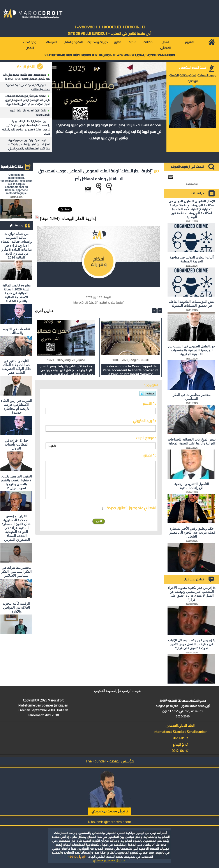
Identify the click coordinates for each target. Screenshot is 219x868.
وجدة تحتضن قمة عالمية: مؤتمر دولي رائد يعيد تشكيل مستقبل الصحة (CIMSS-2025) (27, 77)
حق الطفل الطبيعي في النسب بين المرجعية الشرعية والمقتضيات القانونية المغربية (192, 350)
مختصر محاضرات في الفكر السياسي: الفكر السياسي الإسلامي (16, 572)
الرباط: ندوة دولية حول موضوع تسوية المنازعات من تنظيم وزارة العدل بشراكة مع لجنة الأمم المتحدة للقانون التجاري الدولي (28, 144)
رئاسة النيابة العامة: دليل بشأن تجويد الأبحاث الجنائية (30, 113)
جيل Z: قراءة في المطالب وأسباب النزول (17, 444)
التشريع (190, 42)
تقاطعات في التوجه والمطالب (16, 331)
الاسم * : (149, 403)
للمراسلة (52, 42)
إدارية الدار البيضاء (79, 219)
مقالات (148, 42)
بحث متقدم (192, 184)
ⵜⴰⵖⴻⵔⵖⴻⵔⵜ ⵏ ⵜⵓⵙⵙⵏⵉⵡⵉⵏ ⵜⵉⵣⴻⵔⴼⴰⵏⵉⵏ (109, 27)
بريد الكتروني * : (144, 421)
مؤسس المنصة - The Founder (110, 761)
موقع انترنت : (146, 438)
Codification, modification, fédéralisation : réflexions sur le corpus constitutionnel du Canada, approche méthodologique (16, 184)
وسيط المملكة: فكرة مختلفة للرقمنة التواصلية (193, 78)
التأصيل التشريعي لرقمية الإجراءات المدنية (192, 486)
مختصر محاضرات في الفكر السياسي (192, 397)
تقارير (117, 42)
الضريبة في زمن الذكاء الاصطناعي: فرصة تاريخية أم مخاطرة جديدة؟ (16, 407)
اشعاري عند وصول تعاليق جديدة (131, 508)
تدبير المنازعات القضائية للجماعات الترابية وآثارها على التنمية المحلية (192, 441)
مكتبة (132, 42)
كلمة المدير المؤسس (193, 68)
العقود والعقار (73, 42)
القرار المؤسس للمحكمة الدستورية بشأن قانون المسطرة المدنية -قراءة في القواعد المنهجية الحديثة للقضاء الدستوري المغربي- (16, 528)
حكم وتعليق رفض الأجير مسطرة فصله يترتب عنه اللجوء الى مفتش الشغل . (192, 532)
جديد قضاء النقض (30, 45)
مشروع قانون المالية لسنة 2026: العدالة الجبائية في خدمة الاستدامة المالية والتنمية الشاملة (16, 293)
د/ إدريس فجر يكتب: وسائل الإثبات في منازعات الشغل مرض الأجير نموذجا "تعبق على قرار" (192, 644)
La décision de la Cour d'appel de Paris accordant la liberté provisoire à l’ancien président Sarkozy (130, 370)
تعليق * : (149, 455)
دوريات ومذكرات (98, 42)
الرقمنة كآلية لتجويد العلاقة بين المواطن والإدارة (16, 607)
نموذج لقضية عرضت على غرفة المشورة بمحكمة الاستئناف (28, 87)
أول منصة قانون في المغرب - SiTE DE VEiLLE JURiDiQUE (110, 33)
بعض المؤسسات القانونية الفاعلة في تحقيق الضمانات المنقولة (192, 304)
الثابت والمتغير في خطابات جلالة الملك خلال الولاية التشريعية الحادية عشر (16, 367)
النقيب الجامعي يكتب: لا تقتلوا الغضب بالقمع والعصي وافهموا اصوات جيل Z (16, 482)
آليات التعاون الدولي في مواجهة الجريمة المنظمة (192, 259)
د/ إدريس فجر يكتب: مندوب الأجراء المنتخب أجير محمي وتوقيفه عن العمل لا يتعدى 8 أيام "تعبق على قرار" (192, 594)
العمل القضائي (165, 45)
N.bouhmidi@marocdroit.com (109, 822)
